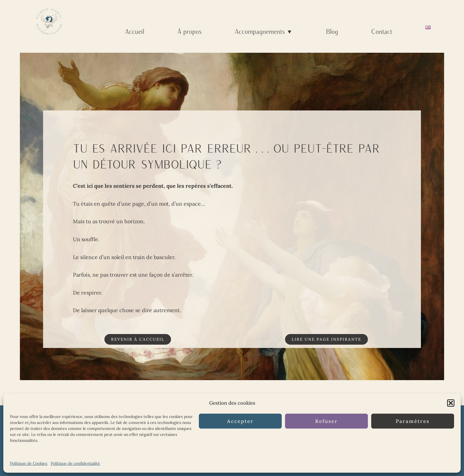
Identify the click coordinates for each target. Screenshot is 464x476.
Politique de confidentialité (75, 463)
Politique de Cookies (29, 463)
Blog (332, 31)
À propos (189, 31)
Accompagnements (264, 31)
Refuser (326, 421)
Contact (382, 31)
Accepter (240, 421)
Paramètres (413, 421)
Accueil (135, 31)
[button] (451, 403)
